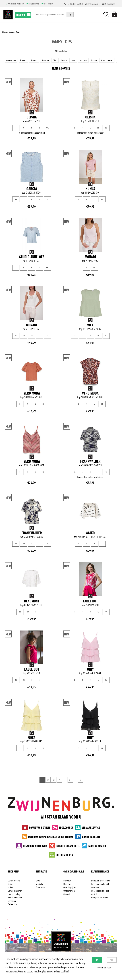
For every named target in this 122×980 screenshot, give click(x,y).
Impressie (67, 881)
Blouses (34, 60)
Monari (90, 257)
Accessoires (11, 60)
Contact (67, 894)
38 (24, 336)
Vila (90, 325)
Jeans (73, 60)
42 (39, 336)
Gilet (55, 60)
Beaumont (32, 601)
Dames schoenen (15, 891)
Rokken (11, 884)
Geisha (32, 117)
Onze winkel (41, 887)
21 (70, 780)
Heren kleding (14, 894)
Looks (38, 881)
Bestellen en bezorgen (101, 881)
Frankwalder (90, 461)
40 (32, 336)
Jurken (94, 60)
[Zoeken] (70, 14)
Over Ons (67, 884)
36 (86, 268)
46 (106, 472)
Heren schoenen (15, 897)
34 (75, 336)
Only (90, 669)
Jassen (64, 60)
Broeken (45, 60)
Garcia (32, 188)
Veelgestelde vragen (100, 897)
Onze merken (69, 891)
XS (16, 199)
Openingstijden (70, 887)
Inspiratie (39, 884)
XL (40, 128)
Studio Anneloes (32, 257)
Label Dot (90, 601)
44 (94, 268)
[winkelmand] (114, 14)
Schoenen (12, 901)
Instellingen (104, 968)
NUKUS (90, 188)
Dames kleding (14, 881)
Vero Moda (32, 393)
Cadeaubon (13, 904)
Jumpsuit (83, 60)
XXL (47, 128)
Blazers (23, 60)
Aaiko (90, 533)
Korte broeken (107, 60)
